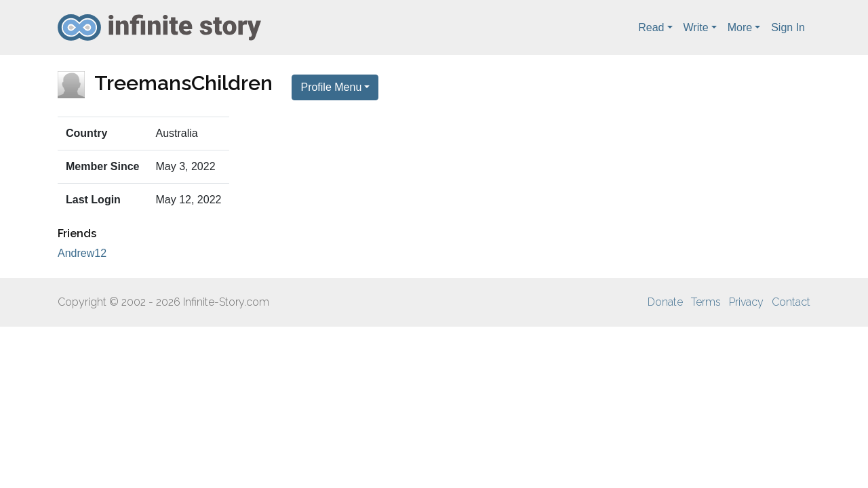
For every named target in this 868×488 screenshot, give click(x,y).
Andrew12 (82, 253)
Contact (791, 302)
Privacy (746, 302)
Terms (706, 302)
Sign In (788, 27)
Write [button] (696, 27)
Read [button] (651, 27)
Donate (665, 302)
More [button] (740, 27)
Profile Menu (331, 87)
